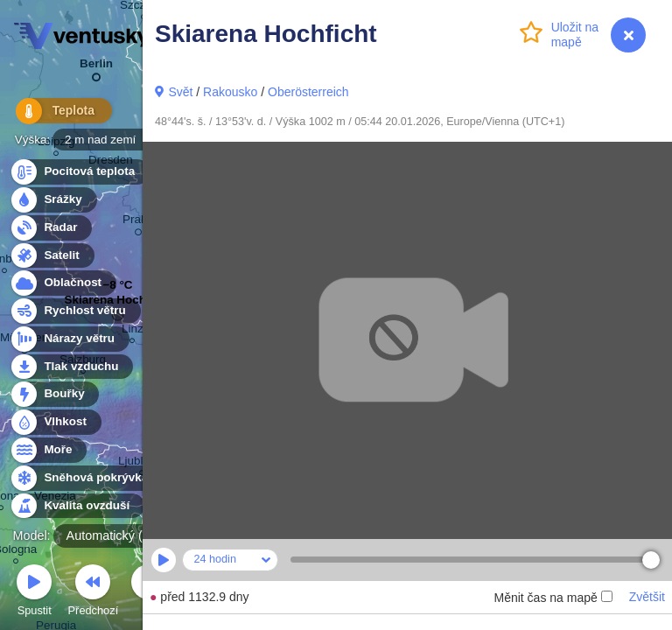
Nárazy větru (69, 339)
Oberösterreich (308, 92)
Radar (51, 228)
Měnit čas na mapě (553, 598)
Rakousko (230, 92)
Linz (133, 331)
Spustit (34, 593)
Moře (48, 450)
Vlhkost (55, 422)
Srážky (53, 200)
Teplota (54, 113)
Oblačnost (63, 283)
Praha (138, 222)
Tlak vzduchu (71, 367)
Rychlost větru (75, 311)
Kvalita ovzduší (77, 506)
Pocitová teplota (79, 172)
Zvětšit (647, 597)
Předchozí (94, 593)
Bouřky (54, 394)
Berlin (96, 67)
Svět (180, 92)
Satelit (52, 256)
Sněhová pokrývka (86, 478)
